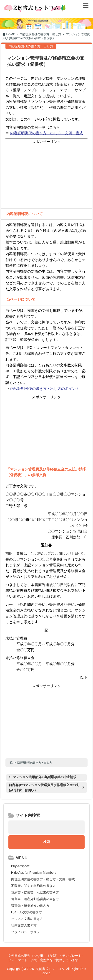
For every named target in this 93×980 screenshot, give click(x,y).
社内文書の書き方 (24, 925)
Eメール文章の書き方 (26, 912)
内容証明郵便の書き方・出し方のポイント (45, 389)
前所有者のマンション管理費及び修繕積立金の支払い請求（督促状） (44, 788)
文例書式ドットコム (50, 969)
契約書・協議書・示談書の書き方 (35, 892)
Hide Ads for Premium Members (34, 873)
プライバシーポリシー (27, 932)
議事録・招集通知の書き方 (30, 906)
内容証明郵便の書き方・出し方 (33, 763)
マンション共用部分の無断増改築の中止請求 (45, 777)
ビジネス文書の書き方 (27, 919)
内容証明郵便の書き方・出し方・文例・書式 (47, 133)
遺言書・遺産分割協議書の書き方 (35, 899)
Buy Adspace (20, 866)
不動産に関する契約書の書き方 (33, 886)
